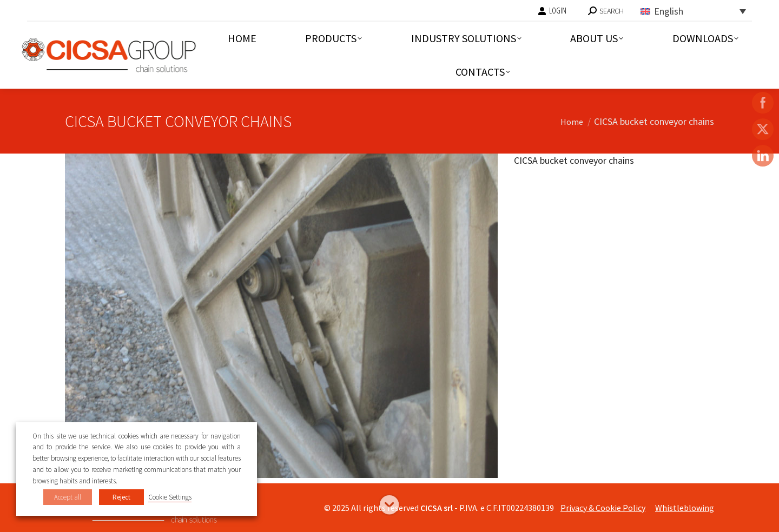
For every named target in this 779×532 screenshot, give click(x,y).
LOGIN (552, 11)
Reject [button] (121, 497)
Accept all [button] (68, 497)
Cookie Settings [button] (170, 497)
